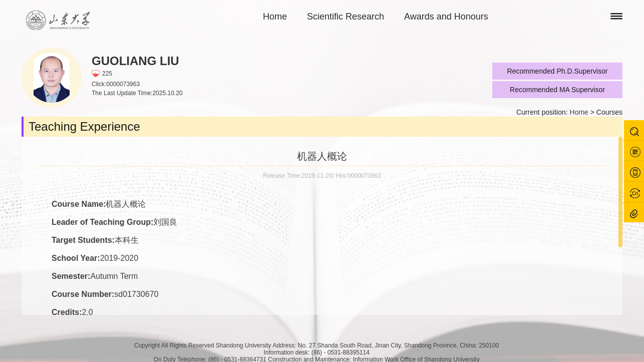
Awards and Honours (446, 17)
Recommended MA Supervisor (557, 90)
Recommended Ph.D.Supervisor (558, 71)
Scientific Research (346, 17)
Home (275, 17)
